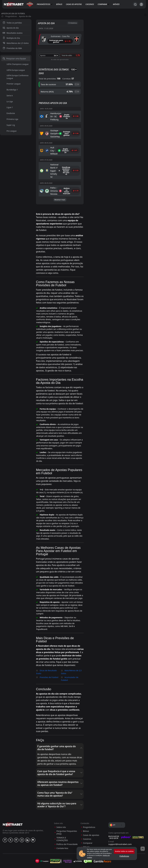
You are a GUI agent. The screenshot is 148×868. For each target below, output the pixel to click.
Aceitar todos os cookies (124, 851)
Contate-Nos (62, 835)
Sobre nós (61, 814)
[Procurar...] (135, 4)
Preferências (124, 856)
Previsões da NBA (12, 48)
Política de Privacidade (67, 832)
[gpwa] (56, 848)
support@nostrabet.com (120, 832)
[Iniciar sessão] (141, 4)
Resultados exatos (13, 33)
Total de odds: (67, 55)
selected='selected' (73, 69)
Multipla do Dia (11, 38)
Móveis (116, 4)
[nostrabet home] (13, 812)
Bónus (59, 4)
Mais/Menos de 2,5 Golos (16, 43)
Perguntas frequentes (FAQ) (67, 820)
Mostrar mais (60, 199)
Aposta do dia (11, 28)
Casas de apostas (74, 4)
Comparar (102, 4)
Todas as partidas (12, 23)
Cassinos (90, 4)
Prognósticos (44, 4)
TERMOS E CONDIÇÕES (62, 826)
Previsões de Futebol (48, 665)
